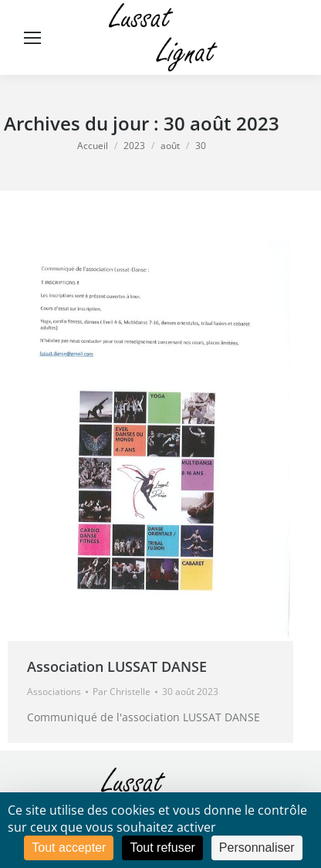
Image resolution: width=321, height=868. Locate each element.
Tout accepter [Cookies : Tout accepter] (69, 848)
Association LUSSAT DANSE (117, 666)
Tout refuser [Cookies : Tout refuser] (162, 848)
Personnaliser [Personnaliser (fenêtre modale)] (257, 848)
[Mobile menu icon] (32, 38)
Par (122, 692)
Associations (54, 692)
